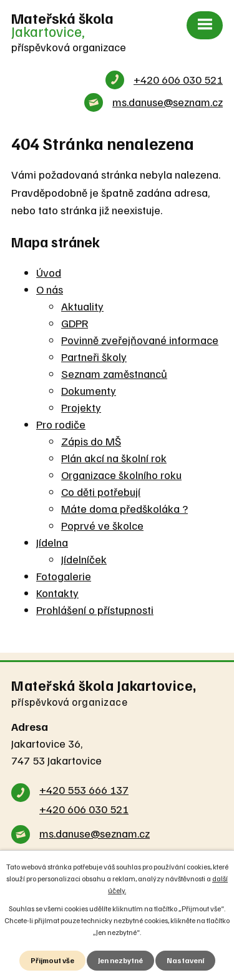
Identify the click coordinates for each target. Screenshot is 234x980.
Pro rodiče (61, 424)
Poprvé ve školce (102, 525)
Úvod (49, 272)
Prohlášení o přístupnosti (95, 610)
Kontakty (57, 593)
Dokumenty (89, 390)
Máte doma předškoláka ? (124, 508)
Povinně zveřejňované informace (140, 340)
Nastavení (185, 960)
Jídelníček (84, 559)
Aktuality (82, 306)
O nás (50, 289)
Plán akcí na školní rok (114, 458)
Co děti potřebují (101, 492)
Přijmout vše (52, 960)
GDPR (75, 323)
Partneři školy (94, 357)
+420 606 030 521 (178, 79)
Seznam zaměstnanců (114, 374)
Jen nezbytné (120, 960)
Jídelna (52, 542)
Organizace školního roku (121, 475)
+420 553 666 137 (84, 789)
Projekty (81, 407)
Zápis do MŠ (91, 441)
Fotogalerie (64, 576)
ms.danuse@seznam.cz (168, 102)
